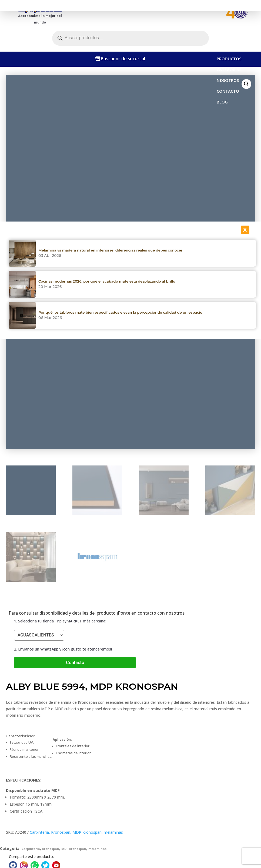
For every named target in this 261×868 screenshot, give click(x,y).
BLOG (222, 102)
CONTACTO (228, 91)
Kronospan (61, 832)
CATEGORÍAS (229, 71)
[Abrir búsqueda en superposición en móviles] (130, 38)
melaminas (113, 832)
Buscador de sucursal (123, 59)
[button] (246, 84)
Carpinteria (39, 832)
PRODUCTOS (229, 60)
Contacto (75, 663)
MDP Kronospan (87, 832)
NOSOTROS (228, 80)
